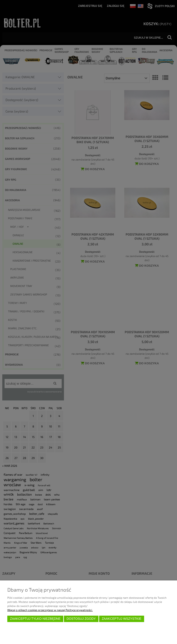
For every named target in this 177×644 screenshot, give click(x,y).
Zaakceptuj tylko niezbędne (35, 619)
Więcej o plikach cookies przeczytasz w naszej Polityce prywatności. (50, 610)
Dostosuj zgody (81, 619)
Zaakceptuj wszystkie (122, 619)
